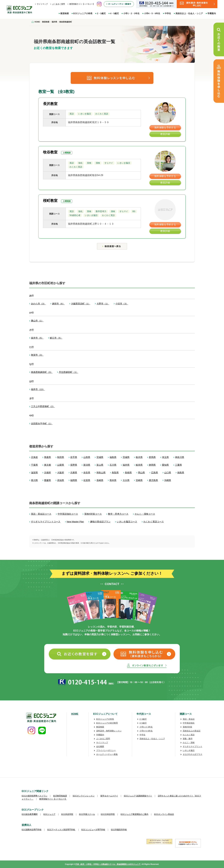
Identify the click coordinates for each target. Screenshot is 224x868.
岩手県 (74, 457)
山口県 (168, 473)
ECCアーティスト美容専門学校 (61, 830)
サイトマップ (42, 4)
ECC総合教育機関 (30, 814)
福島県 (113, 457)
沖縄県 (168, 480)
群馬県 (152, 457)
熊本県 (113, 480)
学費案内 (212, 13)
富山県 (100, 465)
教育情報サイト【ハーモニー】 (82, 4)
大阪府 (61, 473)
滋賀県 (34, 473)
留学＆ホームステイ (109, 796)
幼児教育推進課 (60, 796)
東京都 (47, 465)
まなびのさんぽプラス (193, 754)
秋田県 (61, 457)
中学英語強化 (189, 723)
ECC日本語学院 (108, 814)
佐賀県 (87, 480)
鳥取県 (115, 473)
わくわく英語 (189, 735)
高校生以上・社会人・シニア (189, 13)
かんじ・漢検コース (145, 514)
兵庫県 (74, 473)
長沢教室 (50, 104)
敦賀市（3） (37, 355)
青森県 (47, 457)
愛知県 (165, 465)
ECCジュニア (49, 814)
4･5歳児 (143, 723)
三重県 (178, 465)
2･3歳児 (143, 719)
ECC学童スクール (87, 814)
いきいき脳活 (189, 750)
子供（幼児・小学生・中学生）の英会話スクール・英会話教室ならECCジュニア (108, 864)
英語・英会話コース (41, 514)
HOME (75, 714)
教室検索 (65, 13)
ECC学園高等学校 (119, 830)
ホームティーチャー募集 (107, 754)
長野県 (74, 465)
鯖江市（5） (56, 338)
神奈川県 (180, 457)
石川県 (113, 465)
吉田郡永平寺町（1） (42, 424)
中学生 (168, 13)
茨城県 (126, 457)
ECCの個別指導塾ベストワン (34, 796)
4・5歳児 (115, 13)
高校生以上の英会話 (192, 731)
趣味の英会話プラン (100, 522)
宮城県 (100, 457)
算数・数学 (188, 739)
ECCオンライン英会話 (164, 814)
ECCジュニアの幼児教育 (107, 723)
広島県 (155, 473)
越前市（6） (58, 304)
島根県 (128, 473)
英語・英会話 (189, 719)
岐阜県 (139, 465)
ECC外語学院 (67, 814)
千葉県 (34, 465)
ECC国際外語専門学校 (32, 830)
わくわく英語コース (154, 522)
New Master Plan (75, 522)
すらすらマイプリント (193, 746)
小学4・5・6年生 (152, 13)
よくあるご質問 (59, 4)
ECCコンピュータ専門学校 (93, 830)
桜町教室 (50, 201)
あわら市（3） (38, 304)
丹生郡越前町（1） (68, 372)
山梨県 (61, 465)
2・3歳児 (101, 13)
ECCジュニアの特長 (83, 13)
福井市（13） (38, 389)
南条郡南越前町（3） (42, 372)
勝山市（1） (37, 321)
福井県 (126, 465)
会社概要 (100, 746)
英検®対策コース (93, 514)
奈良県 (87, 473)
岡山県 (141, 473)
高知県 (61, 480)
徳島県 (181, 473)
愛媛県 (47, 480)
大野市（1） (103, 304)
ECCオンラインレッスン (84, 796)
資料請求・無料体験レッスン (109, 731)
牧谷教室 (50, 152)
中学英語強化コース (68, 514)
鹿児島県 (153, 480)
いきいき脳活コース (127, 522)
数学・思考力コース (118, 514)
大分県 (126, 480)
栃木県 (139, 457)
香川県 (34, 480)
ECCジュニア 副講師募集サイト (138, 796)
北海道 (34, 457)
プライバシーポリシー (106, 750)
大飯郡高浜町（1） (81, 304)
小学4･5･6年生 (146, 731)
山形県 (87, 457)
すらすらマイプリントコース (46, 522)
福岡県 (74, 480)
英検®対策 (187, 727)
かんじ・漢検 (189, 743)
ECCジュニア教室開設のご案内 (134, 814)
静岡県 (152, 465)
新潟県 (87, 465)
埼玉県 (165, 457)
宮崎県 (139, 480)
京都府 (47, 473)
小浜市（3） (122, 304)
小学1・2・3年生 (131, 13)
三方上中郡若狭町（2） (43, 406)
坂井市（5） (37, 338)
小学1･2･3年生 (146, 727)
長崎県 (100, 480)
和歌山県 (101, 473)
